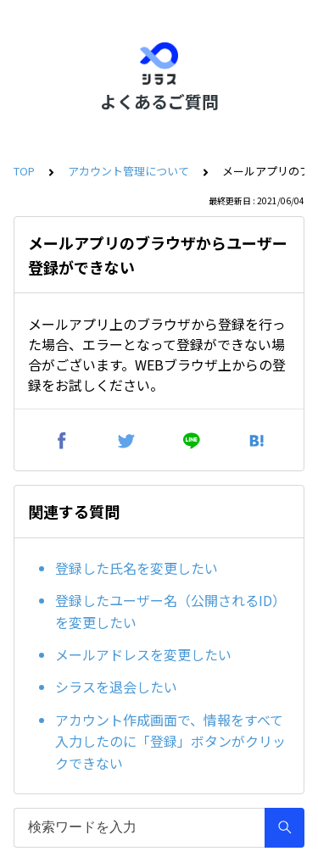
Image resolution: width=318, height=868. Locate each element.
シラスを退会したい (116, 687)
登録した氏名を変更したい (137, 568)
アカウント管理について (128, 171)
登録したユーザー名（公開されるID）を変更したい (170, 611)
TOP (24, 171)
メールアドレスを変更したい (143, 654)
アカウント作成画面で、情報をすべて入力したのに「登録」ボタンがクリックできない (170, 741)
